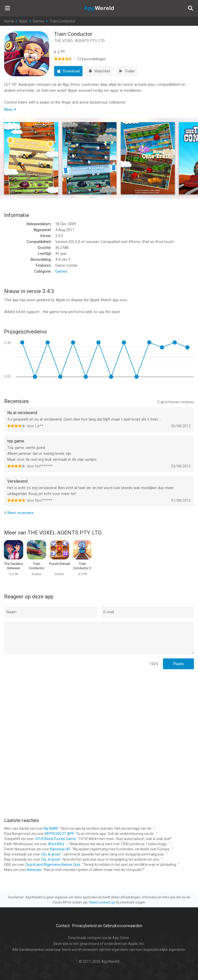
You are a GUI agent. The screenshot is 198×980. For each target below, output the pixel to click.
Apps (23, 21)
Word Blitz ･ (57, 844)
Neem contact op (102, 902)
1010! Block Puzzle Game (55, 839)
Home (9, 21)
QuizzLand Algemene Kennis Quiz (53, 865)
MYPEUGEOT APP (60, 834)
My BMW (51, 828)
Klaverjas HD (60, 849)
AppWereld (99, 8)
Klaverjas (34, 870)
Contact (63, 926)
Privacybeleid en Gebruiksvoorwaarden (107, 926)
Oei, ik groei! (51, 854)
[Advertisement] (99, 707)
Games (39, 21)
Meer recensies (20, 513)
